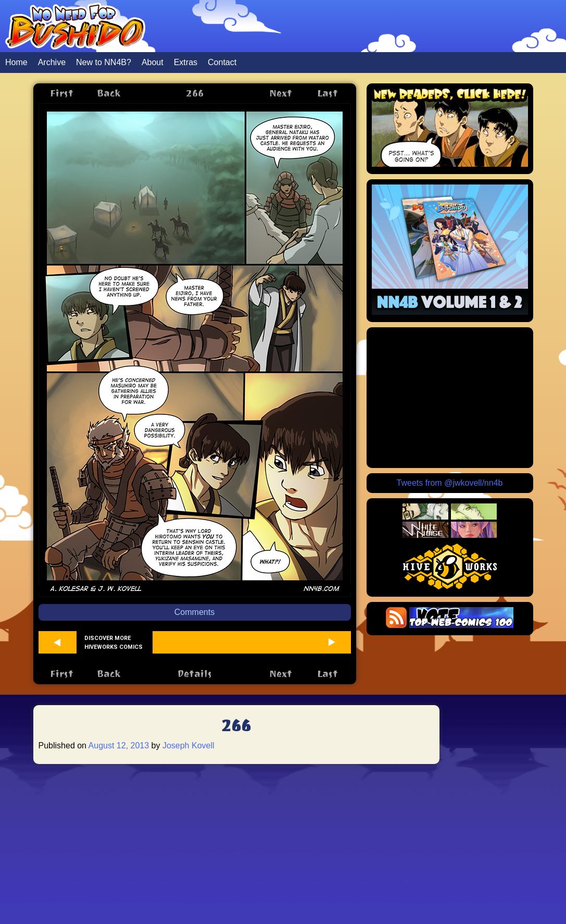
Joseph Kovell (188, 746)
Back (109, 93)
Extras (186, 62)
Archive (52, 62)
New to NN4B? (104, 62)
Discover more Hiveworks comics (114, 643)
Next (281, 93)
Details (194, 674)
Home (16, 62)
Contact (222, 62)
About (153, 62)
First (62, 93)
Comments (194, 612)
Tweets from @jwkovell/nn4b (450, 483)
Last (328, 93)
